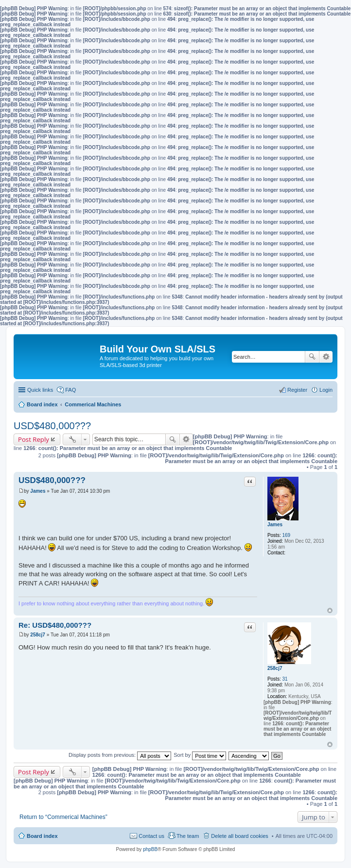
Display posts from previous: (120, 755)
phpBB (150, 849)
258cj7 (275, 668)
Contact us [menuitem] (151, 836)
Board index (42, 836)
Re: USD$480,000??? (55, 625)
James (275, 525)
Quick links (40, 390)
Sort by (200, 755)
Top (330, 610)
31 (285, 679)
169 (286, 535)
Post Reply (34, 439)
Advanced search (326, 357)
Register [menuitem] (297, 390)
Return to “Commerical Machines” (63, 817)
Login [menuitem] (326, 390)
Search (312, 357)
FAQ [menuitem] (70, 390)
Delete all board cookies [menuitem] (239, 836)
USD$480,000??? (52, 426)
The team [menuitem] (188, 836)
